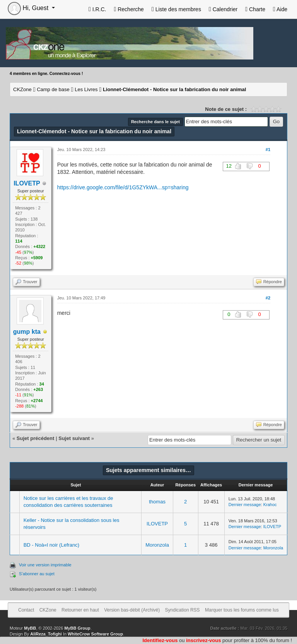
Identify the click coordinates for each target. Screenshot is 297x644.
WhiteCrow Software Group (95, 634)
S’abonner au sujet (37, 574)
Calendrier (223, 9)
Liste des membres (176, 9)
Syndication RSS (183, 610)
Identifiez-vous (160, 640)
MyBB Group (77, 628)
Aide (280, 9)
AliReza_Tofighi (46, 634)
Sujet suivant (74, 438)
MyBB (30, 628)
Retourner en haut (80, 610)
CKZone (22, 89)
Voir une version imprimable (45, 565)
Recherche (129, 9)
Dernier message (245, 505)
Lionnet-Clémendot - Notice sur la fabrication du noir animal (175, 89)
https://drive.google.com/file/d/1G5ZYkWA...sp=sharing (123, 187)
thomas (157, 502)
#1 (268, 150)
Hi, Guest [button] (29, 8)
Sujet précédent (36, 438)
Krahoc (270, 505)
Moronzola (157, 545)
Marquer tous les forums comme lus (242, 610)
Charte (255, 9)
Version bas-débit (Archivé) (132, 610)
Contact (26, 610)
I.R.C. (97, 9)
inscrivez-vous (203, 640)
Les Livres (86, 89)
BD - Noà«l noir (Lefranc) (52, 545)
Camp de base (53, 89)
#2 (268, 298)
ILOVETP (157, 524)
